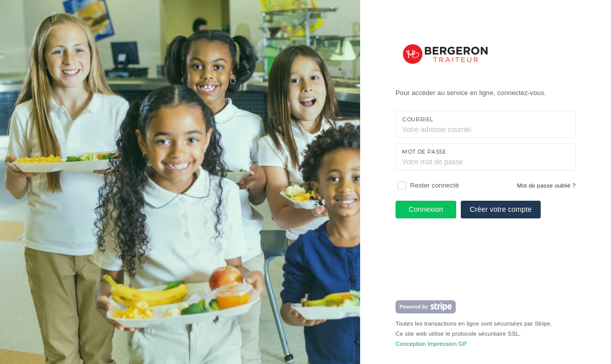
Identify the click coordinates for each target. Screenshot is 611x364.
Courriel (418, 120)
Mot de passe (424, 152)
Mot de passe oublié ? (546, 186)
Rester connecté (435, 185)
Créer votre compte (501, 209)
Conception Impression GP (431, 344)
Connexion (426, 209)
